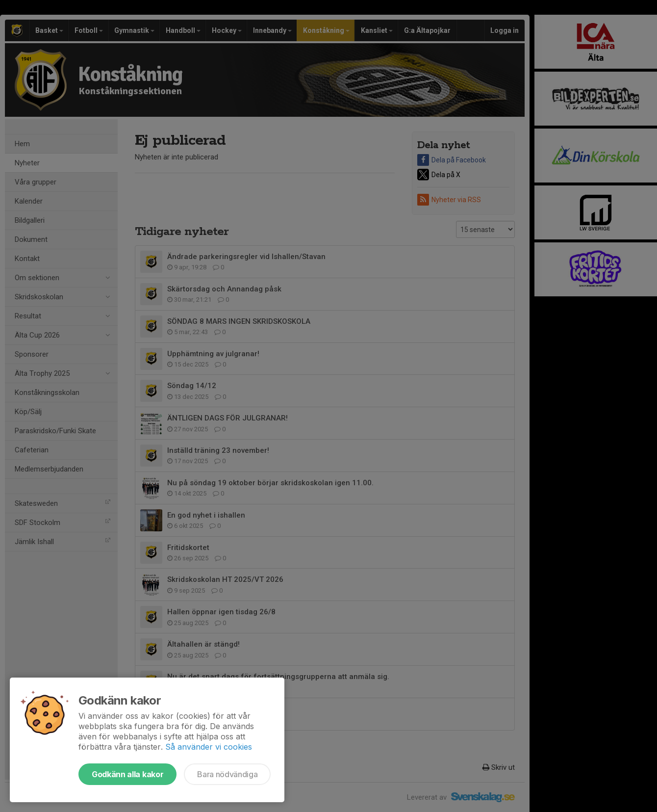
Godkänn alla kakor (127, 774)
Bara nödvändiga (227, 774)
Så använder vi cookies (209, 747)
